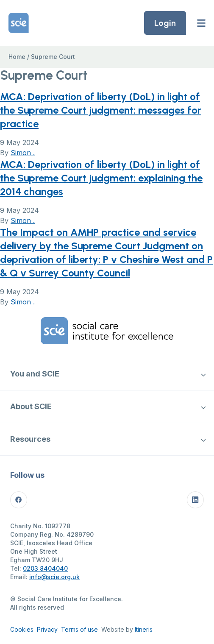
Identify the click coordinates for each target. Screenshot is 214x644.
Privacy (47, 629)
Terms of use (79, 629)
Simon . (23, 153)
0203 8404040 (45, 568)
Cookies (22, 629)
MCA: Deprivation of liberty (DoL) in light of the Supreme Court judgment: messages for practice (101, 110)
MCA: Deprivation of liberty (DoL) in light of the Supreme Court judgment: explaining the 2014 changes (101, 178)
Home (17, 57)
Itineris (144, 629)
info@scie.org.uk (54, 577)
